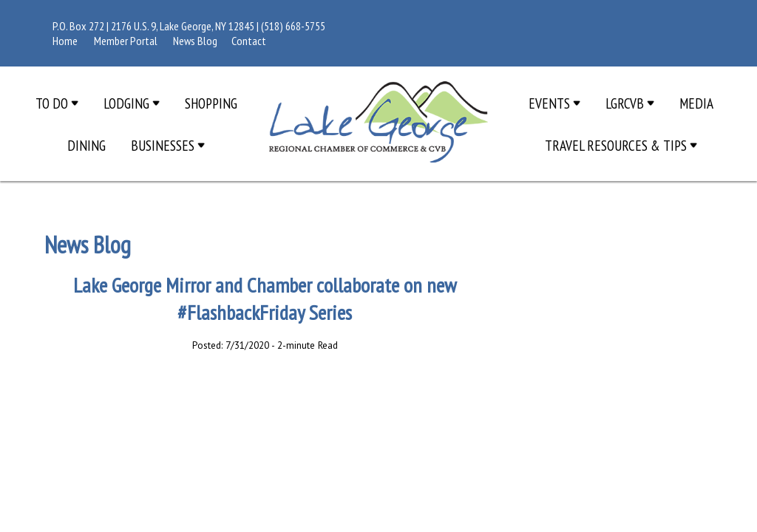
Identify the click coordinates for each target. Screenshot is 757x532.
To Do (57, 103)
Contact (249, 41)
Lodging (132, 103)
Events (554, 103)
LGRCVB (630, 103)
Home (65, 41)
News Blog (195, 41)
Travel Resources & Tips (621, 145)
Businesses (168, 145)
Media (696, 103)
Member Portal (126, 41)
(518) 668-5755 (293, 26)
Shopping (211, 103)
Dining (86, 145)
